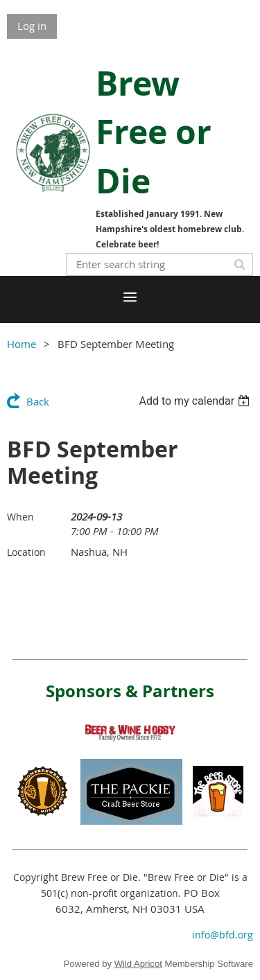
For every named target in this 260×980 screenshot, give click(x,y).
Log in (32, 26)
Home (21, 344)
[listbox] (196, 401)
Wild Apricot (138, 964)
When (20, 517)
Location (26, 552)
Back (38, 401)
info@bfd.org (223, 935)
